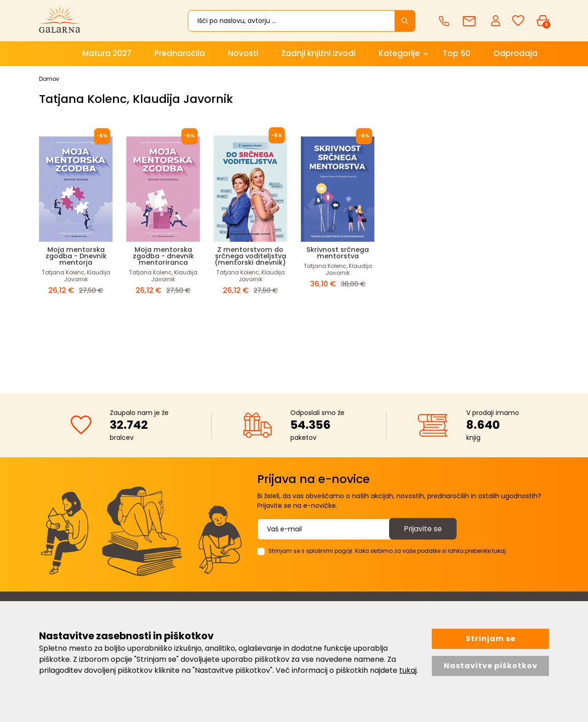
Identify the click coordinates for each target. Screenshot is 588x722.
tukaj (408, 670)
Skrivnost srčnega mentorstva (338, 253)
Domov (49, 79)
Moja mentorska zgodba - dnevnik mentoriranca (163, 256)
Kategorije (399, 53)
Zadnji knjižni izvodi (318, 53)
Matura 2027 (107, 53)
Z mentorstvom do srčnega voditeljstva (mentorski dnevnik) (250, 259)
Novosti (243, 53)
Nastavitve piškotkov (491, 666)
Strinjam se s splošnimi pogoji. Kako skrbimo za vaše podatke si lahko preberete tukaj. (388, 551)
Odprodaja (515, 53)
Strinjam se (491, 639)
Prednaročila (180, 53)
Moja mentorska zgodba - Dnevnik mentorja (76, 256)
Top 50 (457, 53)
